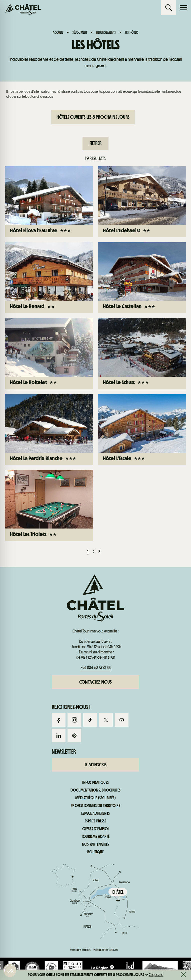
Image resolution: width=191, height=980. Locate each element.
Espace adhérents (95, 813)
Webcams (71, 212)
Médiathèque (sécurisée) (95, 798)
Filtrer (95, 143)
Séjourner (80, 32)
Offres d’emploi (96, 829)
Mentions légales (80, 950)
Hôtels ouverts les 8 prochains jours (93, 117)
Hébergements (106, 32)
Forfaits (24, 212)
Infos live (119, 212)
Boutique (95, 852)
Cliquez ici (156, 975)
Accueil (58, 32)
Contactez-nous (95, 682)
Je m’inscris (95, 765)
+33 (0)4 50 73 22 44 (96, 668)
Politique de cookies (106, 950)
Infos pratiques (167, 212)
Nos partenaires (95, 844)
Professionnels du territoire (95, 806)
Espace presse (95, 821)
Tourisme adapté (95, 837)
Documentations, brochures (95, 790)
